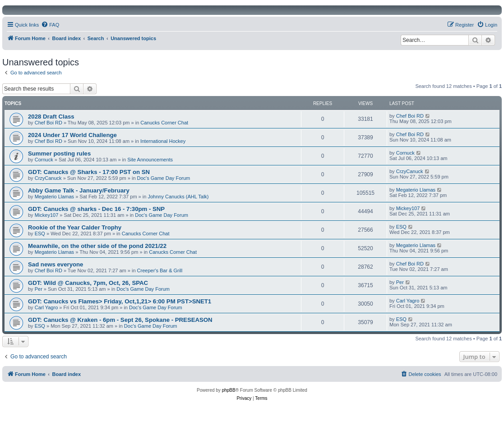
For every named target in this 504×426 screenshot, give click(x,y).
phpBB (229, 390)
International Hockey (163, 141)
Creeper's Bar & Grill (160, 270)
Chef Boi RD (49, 123)
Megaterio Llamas (54, 197)
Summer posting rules (59, 153)
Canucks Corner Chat (164, 123)
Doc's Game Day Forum (164, 178)
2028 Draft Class (51, 117)
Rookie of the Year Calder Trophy (75, 227)
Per (39, 289)
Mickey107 (47, 215)
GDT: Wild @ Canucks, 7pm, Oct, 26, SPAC (88, 283)
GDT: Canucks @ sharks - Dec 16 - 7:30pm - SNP (96, 209)
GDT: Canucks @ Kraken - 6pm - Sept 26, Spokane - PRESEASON (120, 320)
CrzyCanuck (48, 178)
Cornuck (44, 160)
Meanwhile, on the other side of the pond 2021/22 (97, 246)
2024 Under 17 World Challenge (72, 135)
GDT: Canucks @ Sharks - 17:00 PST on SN (89, 172)
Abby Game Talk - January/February (79, 190)
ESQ (40, 234)
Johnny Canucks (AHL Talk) (178, 197)
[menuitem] (50, 25)
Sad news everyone (55, 264)
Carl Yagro (46, 307)
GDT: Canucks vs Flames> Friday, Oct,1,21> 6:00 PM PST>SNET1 (120, 301)
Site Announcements (150, 160)
